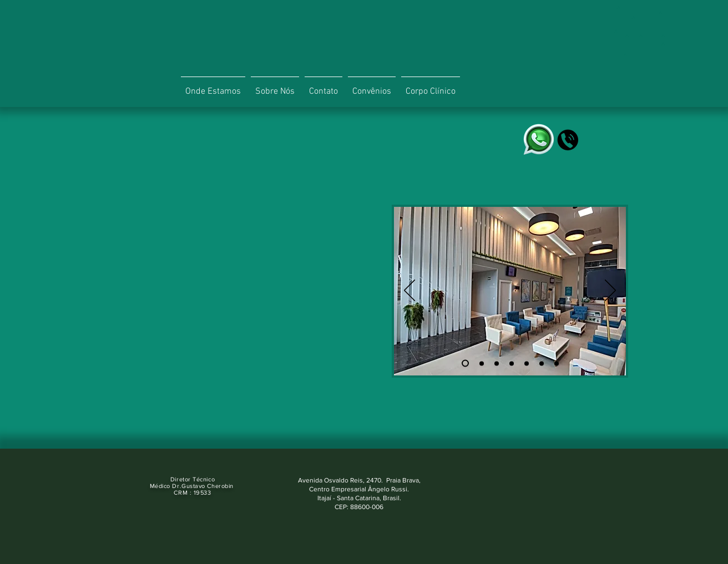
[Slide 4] (512, 363)
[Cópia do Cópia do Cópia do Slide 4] (557, 363)
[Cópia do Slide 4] (527, 363)
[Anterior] (410, 291)
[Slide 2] (482, 363)
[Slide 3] (497, 363)
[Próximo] (610, 291)
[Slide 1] (465, 364)
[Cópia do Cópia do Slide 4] (542, 363)
